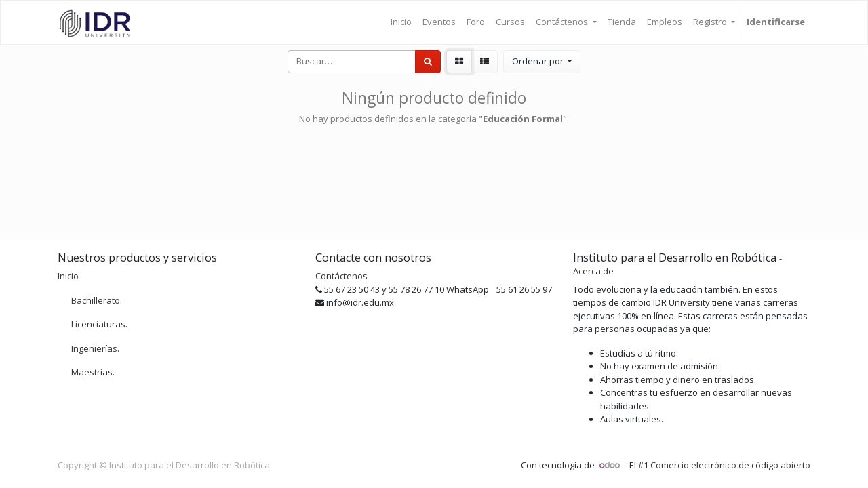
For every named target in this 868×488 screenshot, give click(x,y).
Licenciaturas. (99, 324)
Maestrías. (93, 372)
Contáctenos (341, 276)
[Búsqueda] (428, 62)
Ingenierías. (95, 348)
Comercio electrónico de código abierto (730, 465)
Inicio (68, 276)
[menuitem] (401, 22)
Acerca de (593, 271)
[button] (542, 62)
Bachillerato (96, 300)
